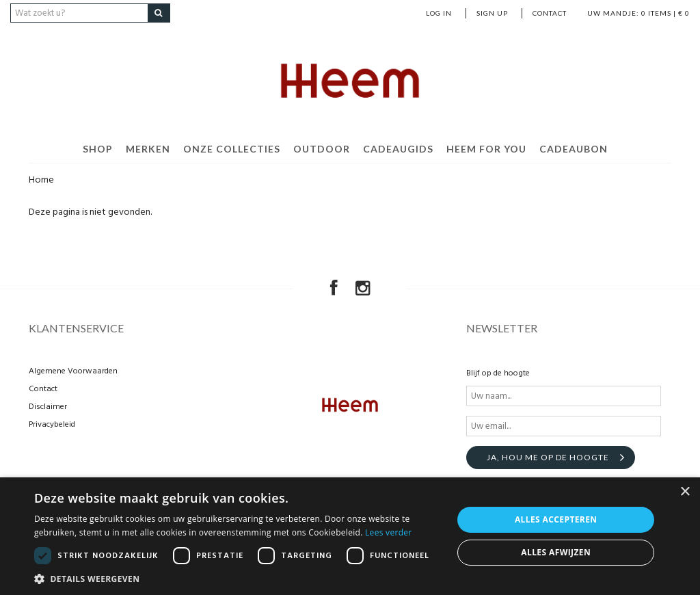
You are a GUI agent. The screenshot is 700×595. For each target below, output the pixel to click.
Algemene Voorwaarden (73, 371)
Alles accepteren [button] (556, 519)
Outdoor (322, 149)
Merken (148, 149)
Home (41, 180)
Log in (439, 13)
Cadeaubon (574, 149)
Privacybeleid (52, 425)
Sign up (492, 13)
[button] (237, 578)
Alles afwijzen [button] (556, 552)
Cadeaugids (398, 149)
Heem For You (486, 149)
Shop (98, 149)
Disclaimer (48, 407)
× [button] (685, 492)
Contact (550, 13)
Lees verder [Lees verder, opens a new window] (389, 532)
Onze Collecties (232, 149)
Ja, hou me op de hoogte (548, 457)
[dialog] (350, 536)
